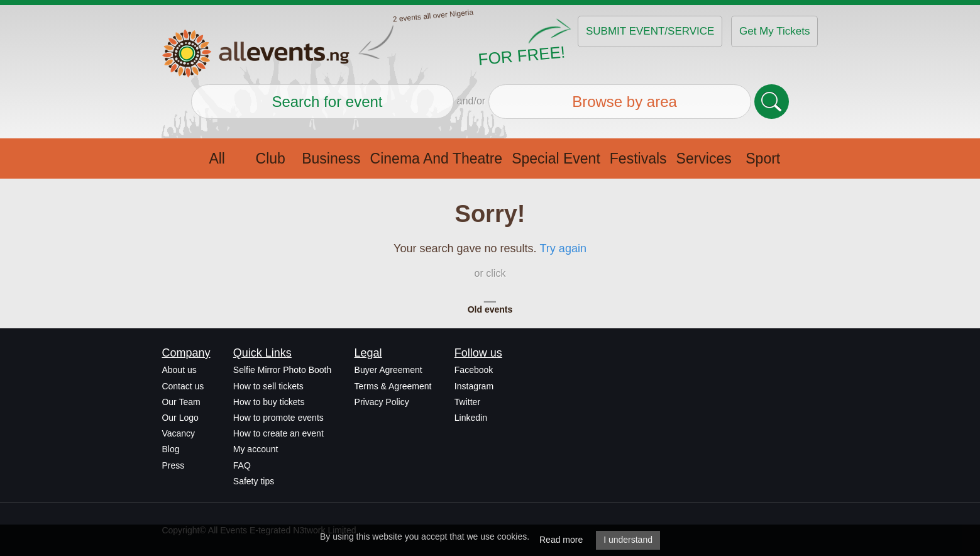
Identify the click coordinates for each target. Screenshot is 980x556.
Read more (561, 540)
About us (179, 370)
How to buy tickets (269, 402)
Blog (170, 449)
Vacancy (178, 433)
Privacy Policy (382, 402)
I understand (628, 540)
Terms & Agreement (393, 386)
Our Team (181, 402)
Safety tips (254, 481)
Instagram (474, 386)
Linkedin (471, 418)
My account (256, 449)
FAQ (242, 465)
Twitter (467, 402)
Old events (490, 309)
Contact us (183, 386)
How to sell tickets (268, 386)
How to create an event (278, 433)
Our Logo (180, 418)
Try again (563, 248)
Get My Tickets (774, 31)
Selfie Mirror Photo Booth (282, 370)
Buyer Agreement (388, 370)
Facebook (474, 370)
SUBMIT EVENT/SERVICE (650, 31)
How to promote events (278, 418)
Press (173, 465)
